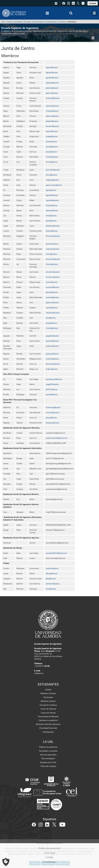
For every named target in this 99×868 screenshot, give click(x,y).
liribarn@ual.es (52, 205)
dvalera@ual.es (52, 369)
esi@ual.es (39, 673)
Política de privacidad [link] (49, 848)
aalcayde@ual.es (52, 83)
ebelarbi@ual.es (52, 121)
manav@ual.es (52, 282)
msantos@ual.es (52, 359)
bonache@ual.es (52, 126)
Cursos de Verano (48, 713)
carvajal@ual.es (52, 147)
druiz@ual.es (51, 589)
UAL (3, 22)
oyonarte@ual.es (52, 287)
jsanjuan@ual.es (52, 354)
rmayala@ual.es (52, 111)
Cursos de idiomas (48, 709)
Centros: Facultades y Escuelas (18, 22)
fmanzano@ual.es (53, 236)
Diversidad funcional (48, 728)
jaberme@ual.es (52, 88)
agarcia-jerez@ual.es (54, 185)
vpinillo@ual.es (52, 308)
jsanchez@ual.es (52, 341)
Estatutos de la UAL (48, 762)
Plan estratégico (48, 758)
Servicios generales (48, 755)
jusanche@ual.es (52, 346)
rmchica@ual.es (52, 157)
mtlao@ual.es (51, 216)
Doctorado (48, 697)
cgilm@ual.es (51, 190)
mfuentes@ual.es (53, 313)
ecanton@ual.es (52, 568)
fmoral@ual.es (51, 175)
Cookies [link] (50, 857)
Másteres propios (48, 701)
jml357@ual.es (52, 389)
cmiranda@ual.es (53, 412)
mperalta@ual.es (52, 297)
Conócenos (62, 22)
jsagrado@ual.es (52, 336)
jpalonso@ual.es (52, 302)
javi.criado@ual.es (53, 170)
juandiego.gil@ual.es (54, 379)
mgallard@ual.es (52, 180)
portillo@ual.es (52, 394)
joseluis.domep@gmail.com (57, 438)
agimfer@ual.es (52, 195)
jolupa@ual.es (51, 418)
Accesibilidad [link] (50, 862)
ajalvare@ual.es (52, 93)
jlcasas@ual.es (51, 152)
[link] (93, 3)
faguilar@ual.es (52, 72)
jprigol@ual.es (51, 323)
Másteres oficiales (48, 693)
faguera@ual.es (52, 67)
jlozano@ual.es (52, 231)
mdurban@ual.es (53, 249)
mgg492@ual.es (52, 384)
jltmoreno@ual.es (53, 364)
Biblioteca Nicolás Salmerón (48, 724)
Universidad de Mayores (48, 716)
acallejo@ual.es (52, 136)
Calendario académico (48, 720)
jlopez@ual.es (51, 221)
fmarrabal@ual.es (53, 98)
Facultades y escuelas (48, 751)
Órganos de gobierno (48, 747)
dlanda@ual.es (52, 573)
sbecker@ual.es (52, 210)
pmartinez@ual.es (53, 259)
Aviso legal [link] (49, 853)
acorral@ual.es (52, 162)
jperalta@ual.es (52, 292)
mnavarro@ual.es (53, 277)
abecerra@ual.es (52, 116)
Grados (48, 690)
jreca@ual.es (51, 318)
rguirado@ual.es (52, 200)
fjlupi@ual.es (51, 579)
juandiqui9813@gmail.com (56, 553)
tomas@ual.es (51, 254)
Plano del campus (48, 766)
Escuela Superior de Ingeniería (44, 22)
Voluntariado (48, 732)
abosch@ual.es (52, 131)
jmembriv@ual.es (53, 584)
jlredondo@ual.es (53, 226)
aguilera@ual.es (52, 78)
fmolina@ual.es (52, 264)
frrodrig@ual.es (52, 328)
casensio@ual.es (52, 106)
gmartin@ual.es (52, 244)
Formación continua (48, 705)
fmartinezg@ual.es (53, 407)
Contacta (93, 3)
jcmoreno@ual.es (53, 272)
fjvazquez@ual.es (53, 423)
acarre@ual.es (51, 141)
